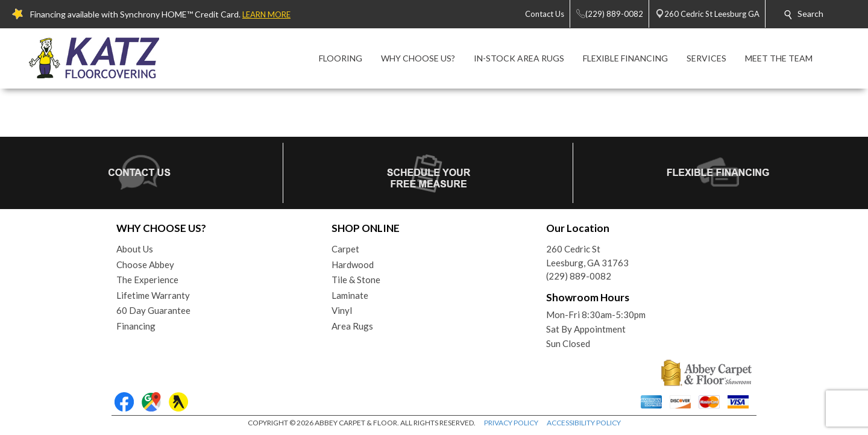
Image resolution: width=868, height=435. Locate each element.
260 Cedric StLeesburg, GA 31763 (587, 256)
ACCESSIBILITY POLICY (584, 423)
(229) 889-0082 (579, 276)
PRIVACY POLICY (511, 423)
